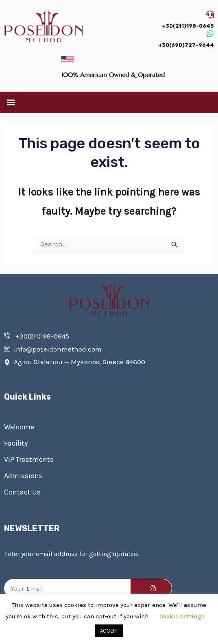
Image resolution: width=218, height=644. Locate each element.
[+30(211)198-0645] (210, 14)
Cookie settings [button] (182, 616)
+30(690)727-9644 (186, 45)
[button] (11, 102)
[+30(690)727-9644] (210, 34)
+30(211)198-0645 (188, 26)
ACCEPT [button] (109, 631)
